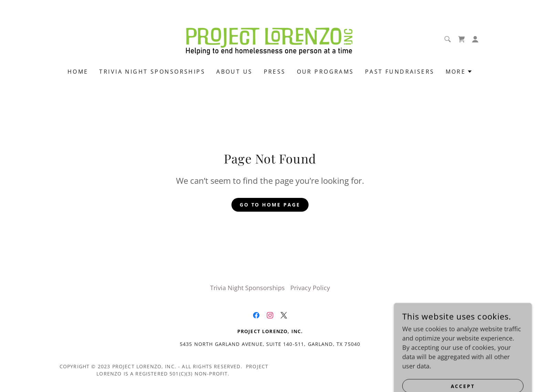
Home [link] (78, 72)
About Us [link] (234, 72)
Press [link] (275, 72)
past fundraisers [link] (400, 72)
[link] (270, 39)
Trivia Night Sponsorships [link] (152, 72)
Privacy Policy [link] (310, 288)
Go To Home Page (270, 205)
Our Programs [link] (325, 72)
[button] (475, 39)
